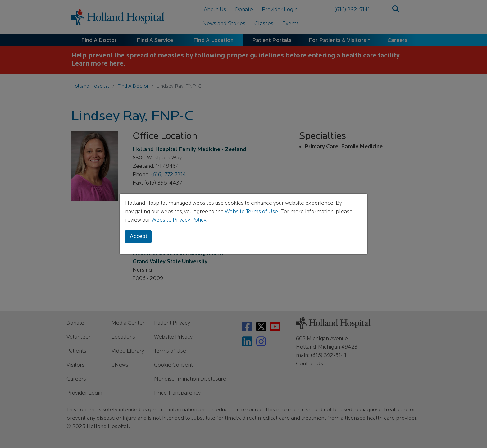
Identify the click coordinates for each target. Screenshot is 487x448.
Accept (139, 237)
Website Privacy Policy (179, 220)
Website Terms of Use (251, 212)
